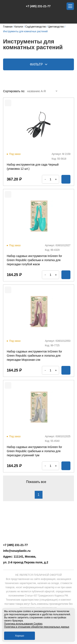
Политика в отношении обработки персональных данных (37, 627)
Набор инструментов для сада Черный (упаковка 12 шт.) (33, 167)
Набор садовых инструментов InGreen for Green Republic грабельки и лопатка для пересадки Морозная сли (34, 356)
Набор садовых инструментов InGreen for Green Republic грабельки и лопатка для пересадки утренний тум (34, 451)
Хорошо (20, 636)
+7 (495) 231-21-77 (36, 6)
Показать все (38, 482)
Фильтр (38, 64)
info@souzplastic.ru (17, 551)
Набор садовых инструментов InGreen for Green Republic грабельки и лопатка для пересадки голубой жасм (34, 260)
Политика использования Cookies (23, 624)
